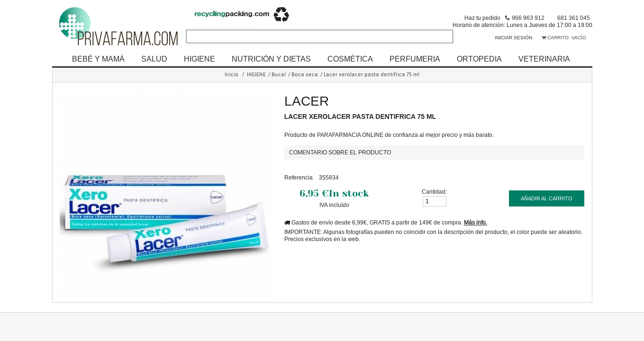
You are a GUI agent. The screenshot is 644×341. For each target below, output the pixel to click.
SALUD (154, 59)
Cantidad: (434, 192)
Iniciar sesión (513, 38)
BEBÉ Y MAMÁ (98, 59)
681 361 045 (574, 18)
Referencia (299, 177)
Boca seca (305, 75)
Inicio (231, 75)
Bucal (279, 75)
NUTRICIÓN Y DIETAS (271, 59)
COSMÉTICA (350, 59)
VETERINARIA (544, 59)
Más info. (476, 222)
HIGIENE (200, 59)
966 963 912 (528, 18)
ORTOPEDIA (479, 59)
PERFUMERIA (415, 59)
